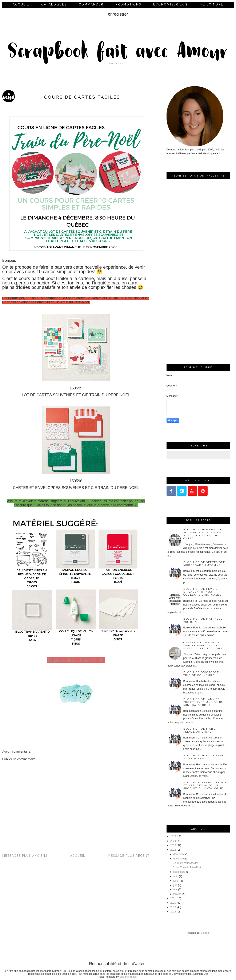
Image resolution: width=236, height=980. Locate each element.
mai (175, 890)
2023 (173, 845)
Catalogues (54, 4)
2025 (173, 837)
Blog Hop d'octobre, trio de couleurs (202, 674)
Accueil (21, 4)
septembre (179, 872)
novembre (179, 859)
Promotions (128, 4)
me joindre (212, 4)
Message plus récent (129, 856)
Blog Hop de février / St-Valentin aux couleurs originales (203, 592)
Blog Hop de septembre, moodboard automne (205, 564)
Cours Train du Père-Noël (187, 867)
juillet (176, 881)
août (176, 876)
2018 (173, 912)
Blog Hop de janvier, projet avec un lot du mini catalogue (204, 702)
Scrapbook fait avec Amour (118, 52)
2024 (173, 841)
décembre (179, 854)
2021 (173, 898)
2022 (173, 850)
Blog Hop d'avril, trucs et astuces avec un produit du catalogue (205, 785)
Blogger (205, 933)
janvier (177, 894)
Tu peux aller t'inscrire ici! (76, 660)
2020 (173, 903)
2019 (173, 907)
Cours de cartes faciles (185, 863)
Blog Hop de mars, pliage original (200, 730)
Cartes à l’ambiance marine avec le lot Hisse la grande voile (203, 645)
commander (91, 4)
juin (175, 885)
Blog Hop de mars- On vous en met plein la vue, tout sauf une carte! (203, 534)
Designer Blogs (128, 977)
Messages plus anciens (25, 856)
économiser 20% (171, 4)
